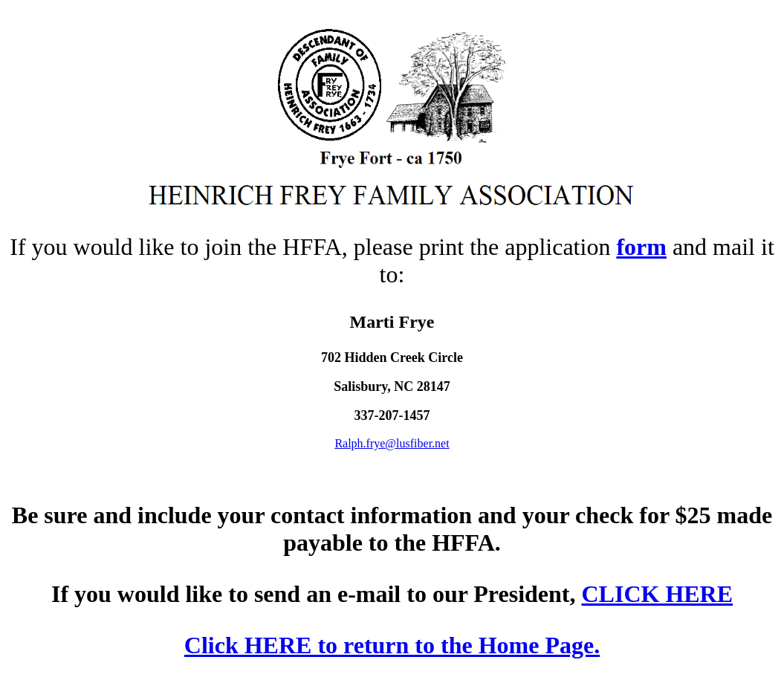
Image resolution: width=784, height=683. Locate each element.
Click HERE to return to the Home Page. (392, 645)
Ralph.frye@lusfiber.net (392, 443)
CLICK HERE (657, 594)
